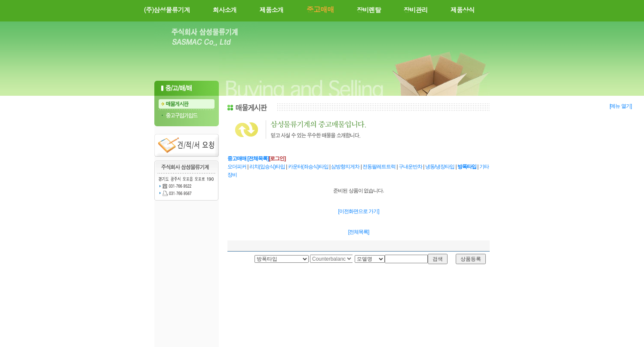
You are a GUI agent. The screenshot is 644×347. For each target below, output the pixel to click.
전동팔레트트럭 (379, 167)
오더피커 (237, 167)
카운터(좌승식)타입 (309, 167)
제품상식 (463, 10)
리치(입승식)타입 (268, 167)
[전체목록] (258, 158)
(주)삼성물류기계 (167, 10)
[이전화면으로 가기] (358, 211)
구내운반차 (411, 167)
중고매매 (237, 158)
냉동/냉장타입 (440, 167)
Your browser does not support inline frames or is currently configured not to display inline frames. (331, 259)
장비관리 (416, 10)
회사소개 (225, 10)
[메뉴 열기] (621, 106)
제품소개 (272, 10)
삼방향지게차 (346, 167)
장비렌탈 (369, 10)
